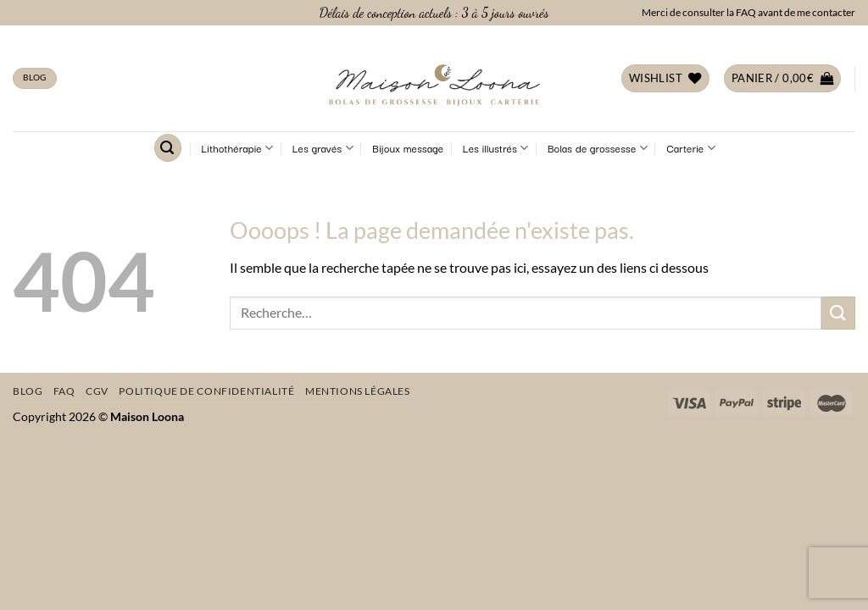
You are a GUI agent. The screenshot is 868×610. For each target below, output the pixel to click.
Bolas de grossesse (598, 148)
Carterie (691, 148)
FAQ (64, 391)
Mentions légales (358, 391)
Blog (28, 391)
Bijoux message (408, 148)
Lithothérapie (238, 148)
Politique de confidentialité (206, 391)
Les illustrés (496, 148)
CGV (97, 391)
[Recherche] (168, 148)
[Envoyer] (838, 313)
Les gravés (323, 148)
